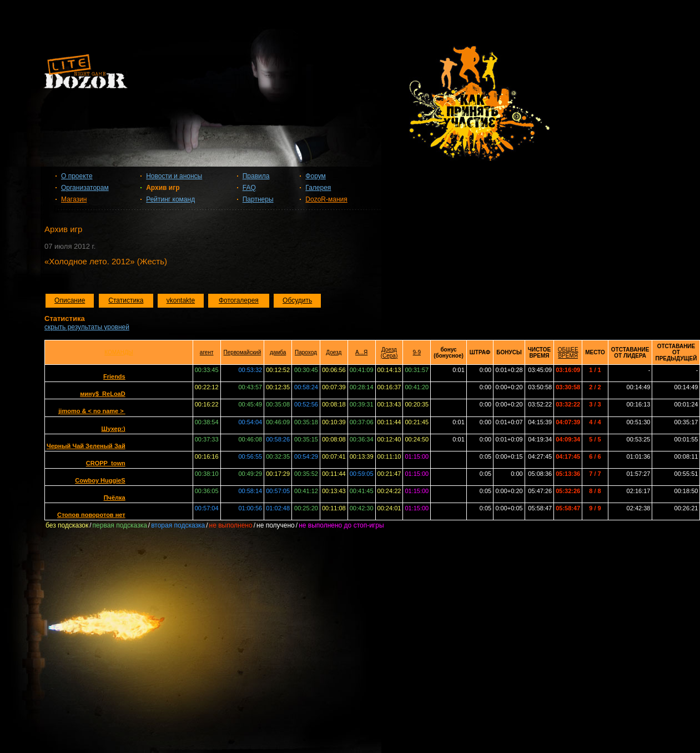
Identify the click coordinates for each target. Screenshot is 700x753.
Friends (114, 376)
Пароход (306, 352)
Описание (70, 300)
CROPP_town (106, 463)
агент (207, 352)
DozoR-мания (326, 199)
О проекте (77, 176)
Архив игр (163, 188)
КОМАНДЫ (119, 352)
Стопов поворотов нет (91, 515)
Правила (256, 176)
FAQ (249, 188)
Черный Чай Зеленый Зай (86, 446)
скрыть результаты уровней (87, 327)
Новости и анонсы (174, 176)
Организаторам (85, 188)
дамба (278, 352)
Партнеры (258, 199)
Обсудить (297, 300)
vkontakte (181, 300)
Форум (315, 176)
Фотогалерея (239, 300)
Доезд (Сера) (389, 353)
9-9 (417, 352)
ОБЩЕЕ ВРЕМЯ (568, 353)
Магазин (74, 199)
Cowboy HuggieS (100, 480)
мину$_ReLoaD (102, 394)
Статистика (126, 300)
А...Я (361, 352)
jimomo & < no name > (92, 411)
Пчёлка (115, 498)
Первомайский (243, 352)
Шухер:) (113, 429)
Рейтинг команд (170, 199)
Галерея (318, 188)
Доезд (334, 352)
